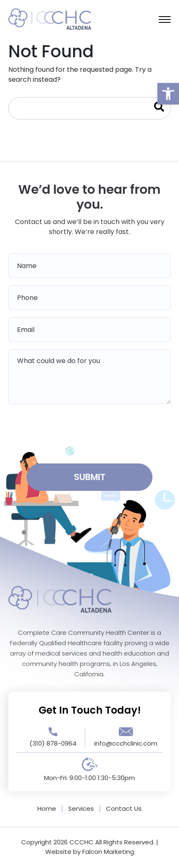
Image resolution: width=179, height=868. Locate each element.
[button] (168, 94)
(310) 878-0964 (53, 743)
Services (81, 808)
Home (47, 808)
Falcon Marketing (108, 852)
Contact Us (124, 808)
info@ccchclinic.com (126, 743)
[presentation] (90, 431)
